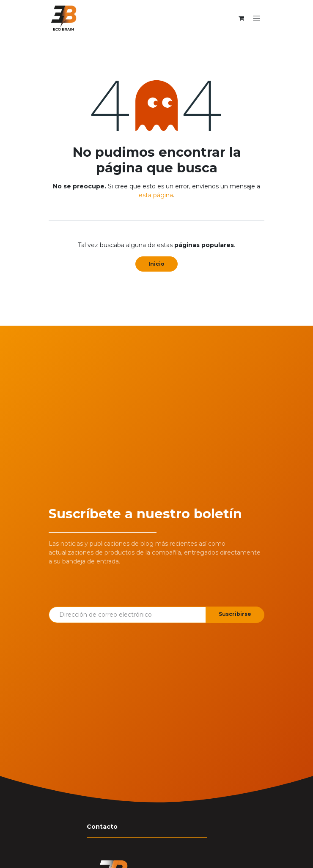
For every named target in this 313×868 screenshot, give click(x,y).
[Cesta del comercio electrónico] (241, 18)
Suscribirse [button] (235, 614)
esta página (156, 195)
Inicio (156, 264)
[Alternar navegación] (257, 18)
